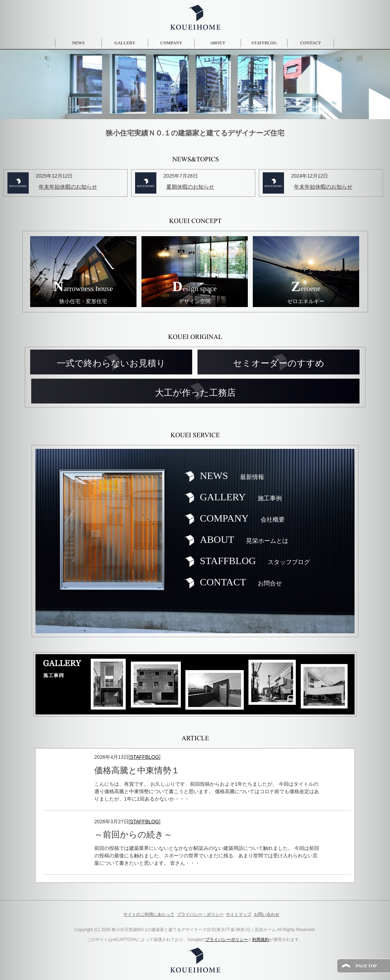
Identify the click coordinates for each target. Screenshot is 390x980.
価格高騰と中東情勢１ (137, 770)
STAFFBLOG (264, 43)
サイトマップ (239, 914)
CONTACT (310, 43)
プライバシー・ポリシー (200, 914)
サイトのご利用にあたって (149, 914)
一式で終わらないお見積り (111, 363)
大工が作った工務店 (195, 393)
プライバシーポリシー (227, 940)
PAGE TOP (366, 966)
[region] (195, 84)
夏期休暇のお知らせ (190, 187)
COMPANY (171, 43)
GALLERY (125, 43)
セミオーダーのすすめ (279, 363)
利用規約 (261, 940)
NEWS (78, 43)
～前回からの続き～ (133, 835)
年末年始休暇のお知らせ (68, 187)
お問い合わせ (267, 914)
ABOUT (218, 43)
